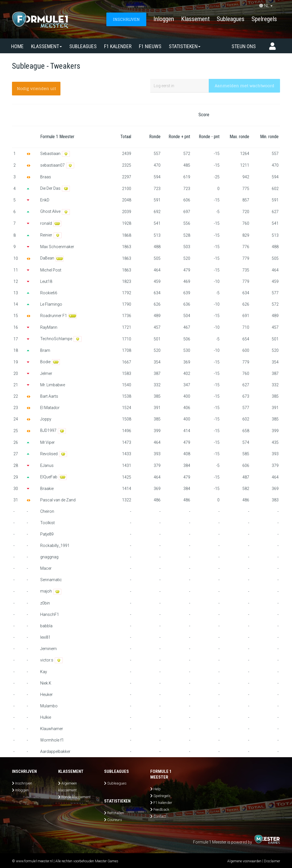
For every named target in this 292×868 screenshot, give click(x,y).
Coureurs (115, 820)
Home (17, 46)
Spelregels (264, 19)
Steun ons (244, 46)
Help (157, 789)
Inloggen (164, 19)
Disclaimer (272, 861)
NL (266, 6)
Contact (160, 816)
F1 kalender (118, 46)
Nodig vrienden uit (36, 88)
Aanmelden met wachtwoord (245, 86)
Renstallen (116, 813)
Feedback (161, 809)
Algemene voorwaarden (244, 861)
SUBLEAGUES (83, 46)
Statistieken (185, 46)
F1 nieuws (150, 46)
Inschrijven (24, 783)
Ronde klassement (76, 797)
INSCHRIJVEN (126, 19)
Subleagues (231, 19)
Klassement (195, 19)
